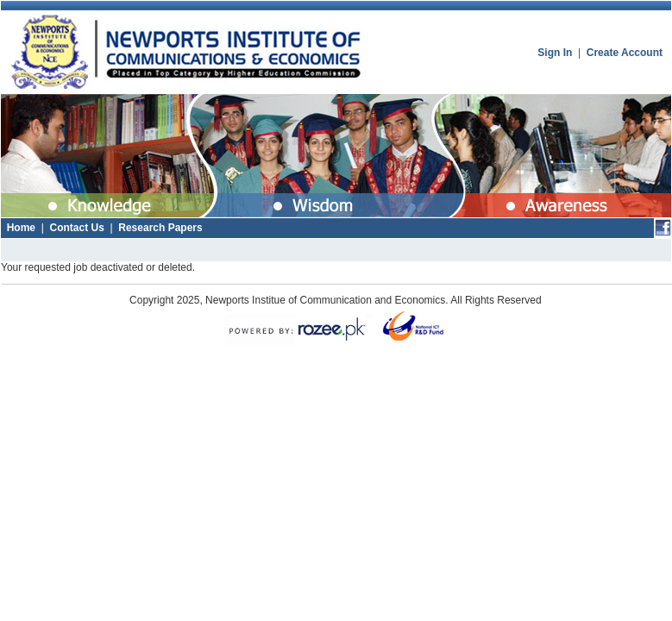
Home (21, 228)
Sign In (555, 53)
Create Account (625, 53)
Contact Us (76, 228)
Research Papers (160, 228)
